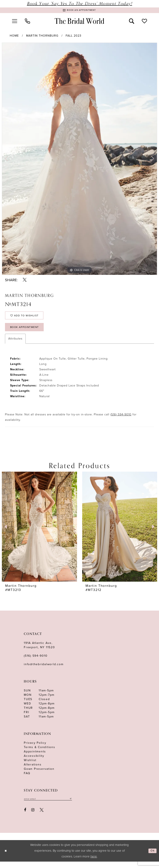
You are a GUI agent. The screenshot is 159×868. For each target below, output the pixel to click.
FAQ (27, 779)
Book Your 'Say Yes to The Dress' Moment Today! (79, 4)
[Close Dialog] (6, 857)
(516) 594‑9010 (36, 662)
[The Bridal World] (79, 22)
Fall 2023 (73, 37)
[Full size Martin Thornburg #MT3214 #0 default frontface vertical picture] (79, 160)
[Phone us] (27, 22)
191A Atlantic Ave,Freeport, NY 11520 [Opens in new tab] (39, 651)
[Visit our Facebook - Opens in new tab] (25, 816)
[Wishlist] (145, 22)
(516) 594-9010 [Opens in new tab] (121, 420)
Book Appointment (28, 332)
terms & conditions (40, 753)
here (94, 863)
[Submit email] (79, 805)
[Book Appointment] (79, 11)
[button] (14, 22)
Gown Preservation (39, 775)
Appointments (35, 757)
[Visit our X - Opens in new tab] (42, 816)
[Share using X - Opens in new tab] (25, 281)
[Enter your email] (52, 805)
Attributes (15, 344)
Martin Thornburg (42, 37)
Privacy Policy (35, 749)
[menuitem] (14, 22)
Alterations (33, 770)
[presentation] (39, 532)
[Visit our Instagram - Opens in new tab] (33, 816)
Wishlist (30, 766)
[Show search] (132, 22)
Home (14, 37)
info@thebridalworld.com (44, 670)
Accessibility (34, 762)
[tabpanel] (79, 160)
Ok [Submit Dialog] (152, 857)
